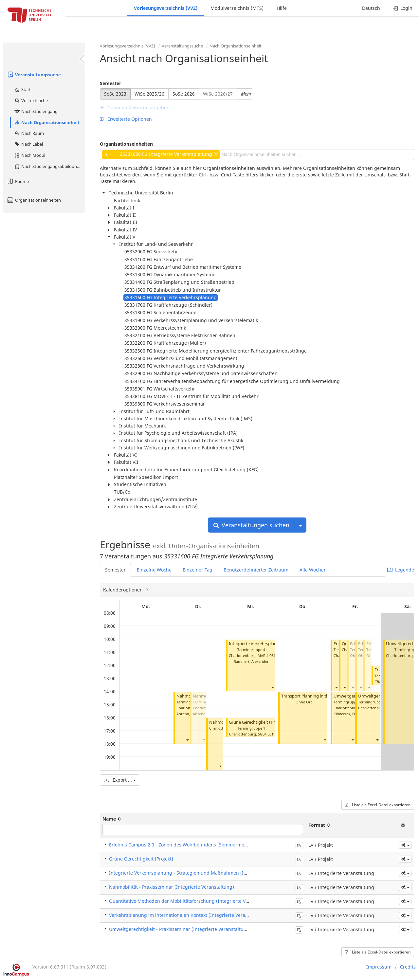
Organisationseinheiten (34, 200)
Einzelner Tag (198, 570)
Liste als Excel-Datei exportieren (378, 805)
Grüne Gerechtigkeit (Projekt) (258, 722)
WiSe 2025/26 (149, 94)
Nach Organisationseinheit (47, 122)
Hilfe (282, 8)
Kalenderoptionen (124, 590)
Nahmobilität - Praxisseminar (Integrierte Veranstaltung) (172, 887)
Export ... (120, 780)
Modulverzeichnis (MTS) (237, 8)
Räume (18, 181)
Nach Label (28, 144)
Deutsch (371, 8)
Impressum (379, 967)
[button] (187, 740)
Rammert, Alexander (251, 661)
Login (403, 8)
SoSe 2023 (115, 94)
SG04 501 (266, 734)
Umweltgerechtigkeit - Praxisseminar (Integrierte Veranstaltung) (180, 929)
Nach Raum (29, 133)
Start (22, 89)
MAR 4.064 (266, 655)
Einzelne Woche (154, 570)
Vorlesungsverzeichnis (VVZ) (166, 8)
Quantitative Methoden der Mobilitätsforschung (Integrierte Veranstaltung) (192, 901)
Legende (401, 570)
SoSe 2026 (184, 94)
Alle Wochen (313, 570)
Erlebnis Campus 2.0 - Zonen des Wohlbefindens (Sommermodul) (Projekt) (191, 845)
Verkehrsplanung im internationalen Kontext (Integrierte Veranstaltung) (189, 915)
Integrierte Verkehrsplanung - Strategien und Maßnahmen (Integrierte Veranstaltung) (204, 873)
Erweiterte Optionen (126, 119)
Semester (110, 83)
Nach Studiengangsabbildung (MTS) (50, 166)
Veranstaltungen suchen (251, 525)
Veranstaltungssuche (34, 75)
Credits (408, 967)
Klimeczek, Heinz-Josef (352, 714)
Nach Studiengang (36, 111)
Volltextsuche (31, 100)
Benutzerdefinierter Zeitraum (256, 570)
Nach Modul (30, 155)
